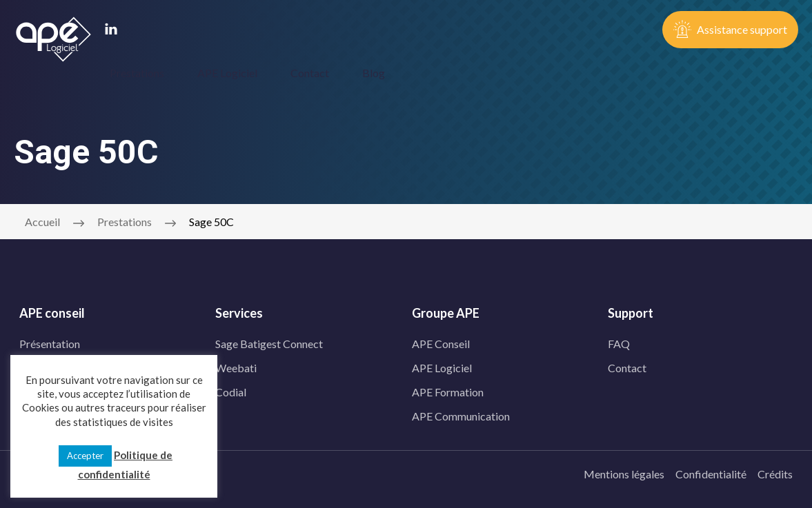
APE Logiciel (227, 73)
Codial (231, 390)
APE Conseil (441, 342)
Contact (310, 73)
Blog (374, 73)
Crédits (775, 472)
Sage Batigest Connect (269, 342)
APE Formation (448, 390)
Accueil (42, 220)
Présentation (50, 342)
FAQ (619, 342)
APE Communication (461, 414)
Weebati (236, 366)
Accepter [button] (85, 456)
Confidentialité (711, 472)
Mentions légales (624, 472)
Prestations (137, 73)
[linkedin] (111, 30)
